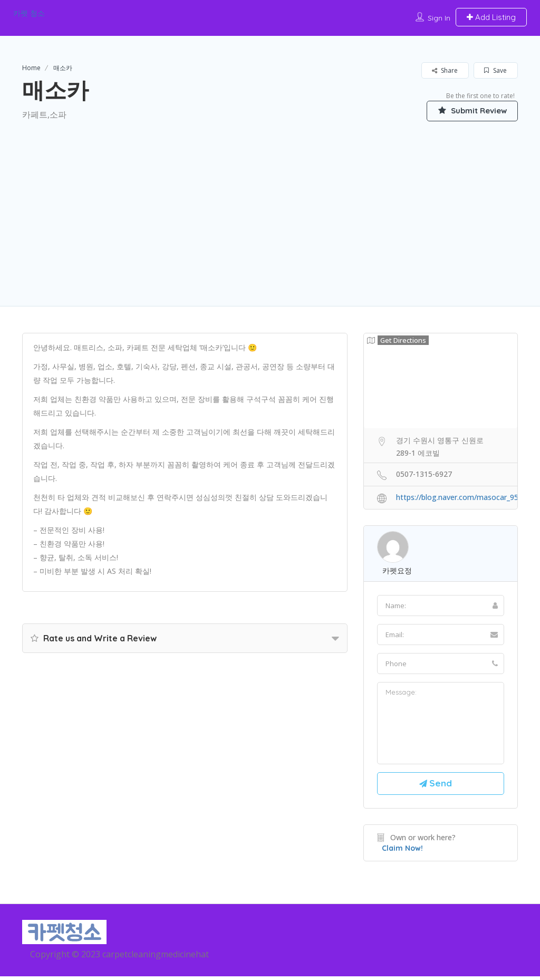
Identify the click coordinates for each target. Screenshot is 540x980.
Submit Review (468, 110)
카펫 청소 (29, 13)
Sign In (439, 18)
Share (445, 70)
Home (31, 68)
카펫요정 (397, 571)
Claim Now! (402, 851)
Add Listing (491, 17)
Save (495, 70)
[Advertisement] (270, 201)
